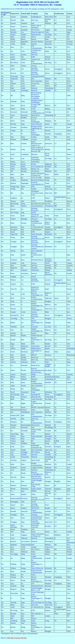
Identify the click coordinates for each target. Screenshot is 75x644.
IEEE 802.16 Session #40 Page (17, 638)
